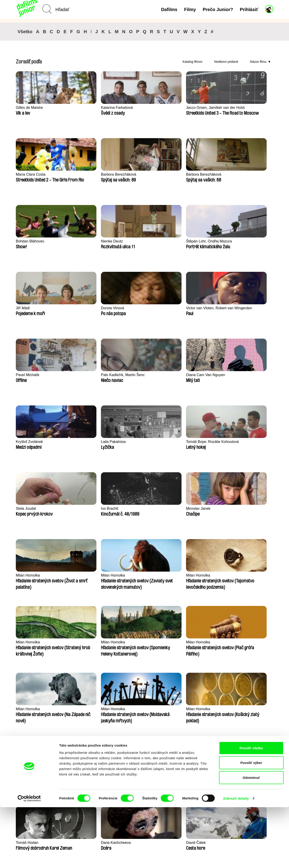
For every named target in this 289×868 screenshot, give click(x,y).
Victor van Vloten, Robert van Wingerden (90, 244)
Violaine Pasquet (240, 575)
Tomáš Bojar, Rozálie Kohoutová (139, 311)
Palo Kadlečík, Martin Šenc (196, 241)
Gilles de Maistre (30, 108)
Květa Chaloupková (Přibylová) (190, 645)
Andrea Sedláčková (85, 575)
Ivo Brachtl (234, 308)
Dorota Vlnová (28, 241)
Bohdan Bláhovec (83, 174)
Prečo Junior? (218, 9)
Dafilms (169, 9)
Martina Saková (29, 709)
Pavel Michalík (133, 241)
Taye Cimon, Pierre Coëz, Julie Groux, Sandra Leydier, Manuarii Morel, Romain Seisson (90, 645)
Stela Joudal (184, 308)
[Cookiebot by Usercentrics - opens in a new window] (29, 859)
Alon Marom (183, 575)
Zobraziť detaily (236, 859)
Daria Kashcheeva (241, 508)
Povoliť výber (251, 824)
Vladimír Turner (134, 575)
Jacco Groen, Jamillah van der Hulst (143, 110)
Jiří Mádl (233, 174)
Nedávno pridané (226, 62)
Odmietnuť (251, 838)
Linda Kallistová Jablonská (143, 642)
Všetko (25, 32)
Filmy (190, 9)
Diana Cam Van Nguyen (246, 241)
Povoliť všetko (251, 809)
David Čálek (26, 575)
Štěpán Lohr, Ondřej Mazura (190, 177)
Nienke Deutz (132, 174)
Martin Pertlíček (239, 642)
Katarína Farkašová (85, 108)
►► (268, 752)
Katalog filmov (193, 62)
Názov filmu (258, 62)
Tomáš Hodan (185, 508)
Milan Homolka (81, 375)
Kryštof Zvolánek (30, 308)
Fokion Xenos (28, 642)
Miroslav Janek (29, 375)
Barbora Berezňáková (244, 108)
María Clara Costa (189, 108)
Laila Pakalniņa (81, 308)
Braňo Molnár (80, 709)
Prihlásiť (249, 9)
